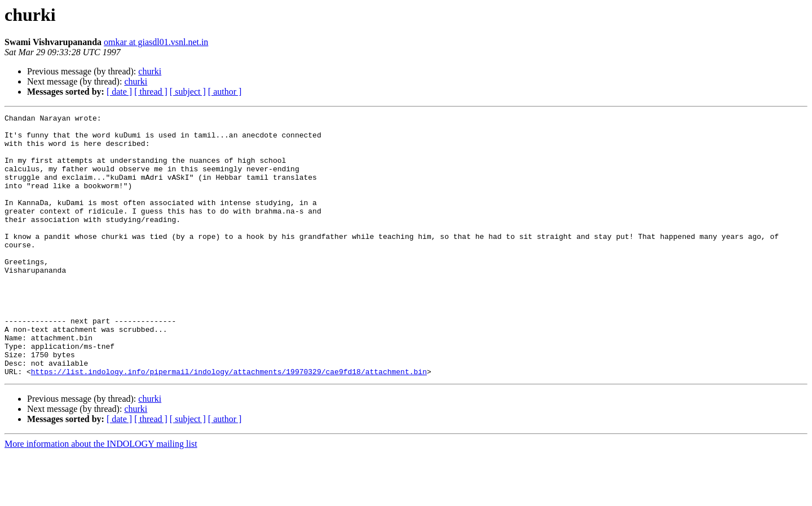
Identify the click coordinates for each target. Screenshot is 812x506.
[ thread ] (151, 92)
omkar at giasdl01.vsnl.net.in (156, 42)
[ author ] (225, 92)
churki (150, 71)
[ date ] (119, 92)
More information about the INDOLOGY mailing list (101, 496)
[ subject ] (188, 92)
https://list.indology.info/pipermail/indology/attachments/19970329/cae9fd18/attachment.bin (229, 424)
